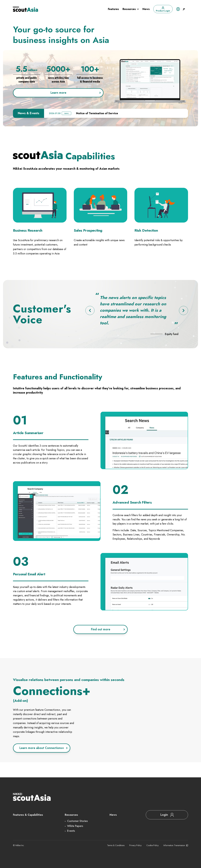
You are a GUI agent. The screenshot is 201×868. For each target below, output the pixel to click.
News (146, 9)
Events (71, 831)
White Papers (75, 826)
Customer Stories (77, 821)
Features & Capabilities (28, 815)
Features (113, 9)
